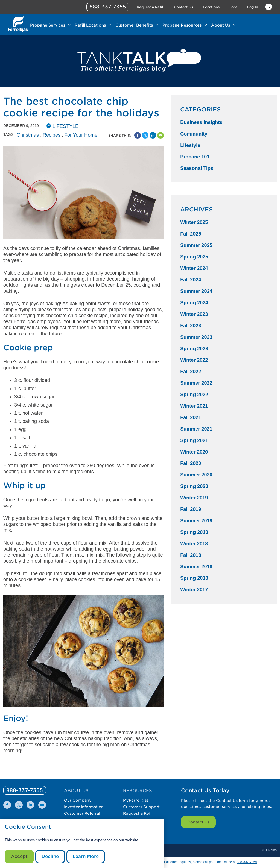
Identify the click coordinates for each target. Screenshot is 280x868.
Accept (19, 856)
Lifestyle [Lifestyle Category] (190, 145)
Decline (50, 856)
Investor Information (84, 807)
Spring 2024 (194, 303)
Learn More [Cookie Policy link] (86, 856)
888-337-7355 (247, 862)
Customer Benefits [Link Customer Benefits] (134, 25)
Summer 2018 (196, 567)
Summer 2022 (196, 383)
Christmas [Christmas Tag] (28, 135)
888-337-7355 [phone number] (108, 7)
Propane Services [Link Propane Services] (48, 25)
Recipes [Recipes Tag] (52, 135)
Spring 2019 (194, 532)
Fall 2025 (191, 234)
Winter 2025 (194, 222)
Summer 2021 (196, 429)
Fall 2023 (191, 326)
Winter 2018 (194, 544)
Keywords (269, 7)
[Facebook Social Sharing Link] (138, 135)
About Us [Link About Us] (221, 25)
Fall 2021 (191, 417)
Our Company (78, 800)
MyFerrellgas (136, 800)
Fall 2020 (191, 463)
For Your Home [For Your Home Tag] (81, 135)
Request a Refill (138, 813)
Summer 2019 (196, 521)
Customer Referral (82, 813)
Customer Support (141, 807)
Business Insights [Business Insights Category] (201, 122)
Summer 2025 (196, 245)
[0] (25, 790)
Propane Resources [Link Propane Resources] (182, 25)
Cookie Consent (28, 827)
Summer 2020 (196, 475)
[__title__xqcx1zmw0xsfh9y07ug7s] (18, 24)
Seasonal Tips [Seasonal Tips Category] (197, 168)
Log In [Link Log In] (253, 7)
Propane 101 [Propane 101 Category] (195, 157)
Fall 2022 (191, 372)
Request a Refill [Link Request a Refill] (151, 7)
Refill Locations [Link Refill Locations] (90, 25)
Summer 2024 (196, 291)
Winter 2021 (194, 406)
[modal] (82, 844)
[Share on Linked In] (153, 135)
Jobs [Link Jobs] (233, 7)
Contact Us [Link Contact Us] (184, 7)
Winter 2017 (194, 590)
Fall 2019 (191, 509)
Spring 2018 (194, 578)
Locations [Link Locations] (211, 7)
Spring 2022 (194, 395)
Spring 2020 (194, 486)
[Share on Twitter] (145, 135)
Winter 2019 (194, 498)
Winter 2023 (194, 314)
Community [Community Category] (194, 134)
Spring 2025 (194, 257)
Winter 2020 (194, 452)
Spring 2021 (194, 440)
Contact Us (198, 822)
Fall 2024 (191, 280)
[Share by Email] (161, 135)
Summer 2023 (196, 337)
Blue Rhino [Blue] (269, 850)
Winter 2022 (194, 360)
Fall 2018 (191, 555)
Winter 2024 (194, 268)
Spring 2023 (194, 349)
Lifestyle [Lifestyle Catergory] (65, 126)
